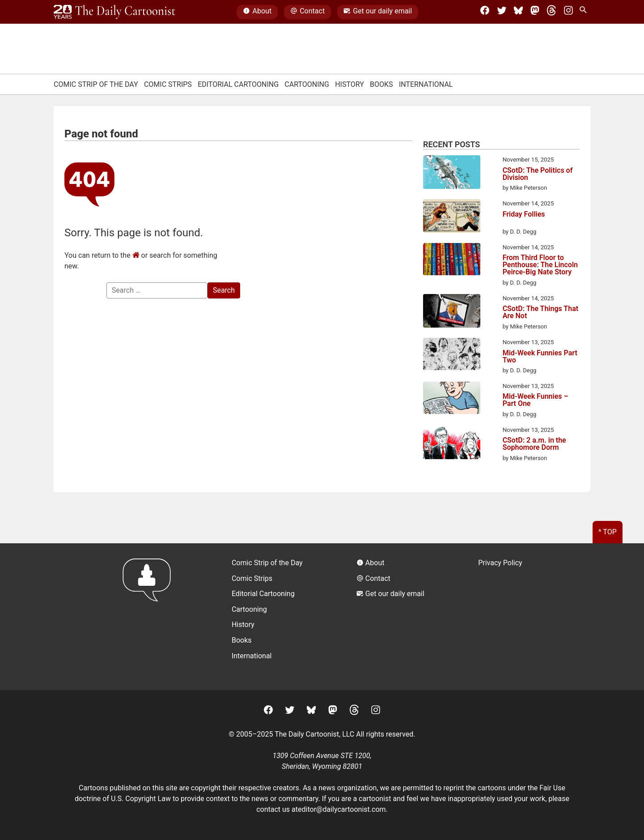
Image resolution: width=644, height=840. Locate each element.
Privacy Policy (500, 563)
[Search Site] (585, 12)
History (350, 84)
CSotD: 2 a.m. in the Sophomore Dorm (534, 444)
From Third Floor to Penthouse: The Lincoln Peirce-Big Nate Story (540, 265)
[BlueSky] (518, 12)
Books (381, 84)
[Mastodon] (535, 12)
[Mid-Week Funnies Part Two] (452, 356)
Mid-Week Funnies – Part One (536, 400)
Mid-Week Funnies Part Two (540, 357)
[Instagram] (568, 12)
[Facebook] (485, 12)
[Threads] (551, 12)
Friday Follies (524, 215)
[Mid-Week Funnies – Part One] (452, 399)
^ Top (608, 532)
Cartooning (307, 84)
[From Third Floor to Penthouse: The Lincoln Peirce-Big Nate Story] (452, 261)
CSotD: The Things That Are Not (540, 312)
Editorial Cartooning (238, 84)
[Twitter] (502, 12)
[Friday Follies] (452, 217)
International (426, 84)
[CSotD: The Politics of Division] (452, 174)
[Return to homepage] (150, 616)
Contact (307, 12)
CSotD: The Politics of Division (538, 174)
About (257, 12)
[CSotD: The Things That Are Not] (452, 312)
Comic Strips (168, 84)
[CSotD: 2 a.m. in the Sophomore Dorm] (452, 444)
